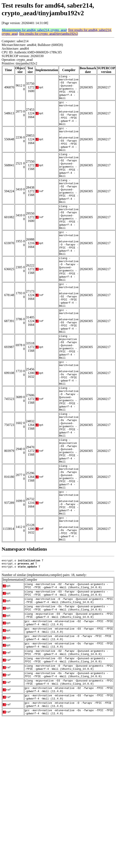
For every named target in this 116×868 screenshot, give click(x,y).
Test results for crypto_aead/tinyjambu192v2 (48, 34)
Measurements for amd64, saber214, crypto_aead (34, 30)
